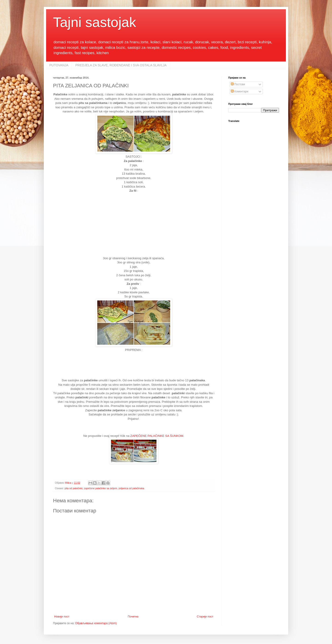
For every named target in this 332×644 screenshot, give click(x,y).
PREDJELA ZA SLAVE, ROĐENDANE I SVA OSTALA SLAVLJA (121, 65)
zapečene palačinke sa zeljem (101, 488)
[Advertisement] (134, 226)
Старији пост (205, 617)
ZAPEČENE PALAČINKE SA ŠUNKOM (157, 436)
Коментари (240, 91)
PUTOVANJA (59, 65)
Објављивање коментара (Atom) (96, 623)
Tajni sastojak (95, 22)
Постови (238, 84)
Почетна (133, 617)
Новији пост (62, 617)
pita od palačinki (73, 488)
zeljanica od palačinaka (131, 488)
